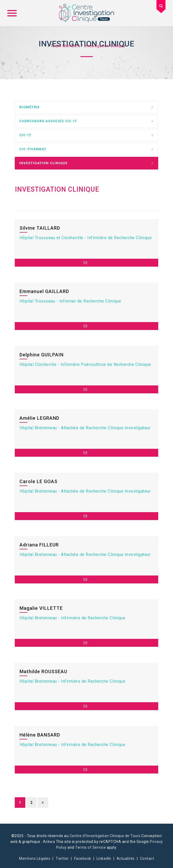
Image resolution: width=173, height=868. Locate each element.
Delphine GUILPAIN (42, 355)
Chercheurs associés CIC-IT (48, 121)
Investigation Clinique (43, 163)
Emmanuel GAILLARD (44, 291)
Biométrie (29, 107)
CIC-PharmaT (33, 149)
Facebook (83, 858)
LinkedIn (104, 858)
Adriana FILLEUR (39, 545)
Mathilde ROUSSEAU (43, 671)
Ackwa (49, 842)
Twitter (62, 858)
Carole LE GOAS (39, 481)
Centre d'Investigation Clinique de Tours (105, 836)
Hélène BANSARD (40, 735)
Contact (147, 858)
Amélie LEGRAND (39, 418)
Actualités (126, 858)
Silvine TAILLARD (40, 228)
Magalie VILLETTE (41, 608)
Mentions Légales (35, 858)
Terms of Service (90, 847)
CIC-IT (25, 135)
